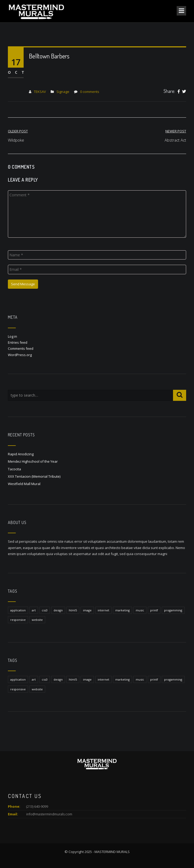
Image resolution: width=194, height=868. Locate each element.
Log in (12, 336)
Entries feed (18, 342)
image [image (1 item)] (87, 610)
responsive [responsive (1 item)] (18, 620)
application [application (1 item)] (18, 610)
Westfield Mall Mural (24, 484)
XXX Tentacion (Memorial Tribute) (34, 476)
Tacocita (14, 469)
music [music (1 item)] (140, 610)
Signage (63, 92)
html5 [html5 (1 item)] (73, 610)
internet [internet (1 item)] (103, 610)
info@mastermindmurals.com (49, 814)
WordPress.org (20, 355)
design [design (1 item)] (58, 610)
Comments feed (21, 348)
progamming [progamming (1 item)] (173, 610)
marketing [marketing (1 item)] (122, 610)
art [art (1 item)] (34, 610)
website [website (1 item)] (37, 620)
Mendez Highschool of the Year (33, 461)
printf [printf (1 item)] (154, 610)
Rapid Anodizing (21, 454)
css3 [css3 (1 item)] (45, 610)
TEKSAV (40, 92)
